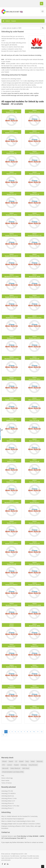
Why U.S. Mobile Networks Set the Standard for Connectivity (19, 816)
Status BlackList (15, 768)
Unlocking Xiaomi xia (8, 796)
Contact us (6, 832)
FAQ (3, 776)
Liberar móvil (14, 858)
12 (42, 732)
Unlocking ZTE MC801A (8, 793)
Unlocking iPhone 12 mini (9, 798)
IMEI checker (16, 856)
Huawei (16, 765)
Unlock (8, 21)
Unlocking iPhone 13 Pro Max (10, 806)
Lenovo (10, 765)
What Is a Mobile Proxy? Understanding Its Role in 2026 (18, 821)
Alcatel (21, 761)
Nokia (33, 761)
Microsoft (5, 768)
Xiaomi (11, 761)
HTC (4, 765)
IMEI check (26, 768)
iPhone (4, 761)
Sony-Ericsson (33, 765)
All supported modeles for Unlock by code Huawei (23, 103)
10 (34, 732)
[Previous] (3, 732)
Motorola (40, 761)
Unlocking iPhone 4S (8, 803)
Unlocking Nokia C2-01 (8, 801)
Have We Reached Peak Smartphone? (13, 819)
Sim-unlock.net (5, 856)
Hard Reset (23, 856)
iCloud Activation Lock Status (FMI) (13, 772)
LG (16, 761)
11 (38, 732)
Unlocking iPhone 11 (8, 808)
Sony (27, 761)
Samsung (24, 765)
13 (3, 735)
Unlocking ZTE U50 (7, 791)
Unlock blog (6, 812)
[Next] (7, 735)
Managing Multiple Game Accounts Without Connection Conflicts (21, 824)
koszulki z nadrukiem (33, 858)
